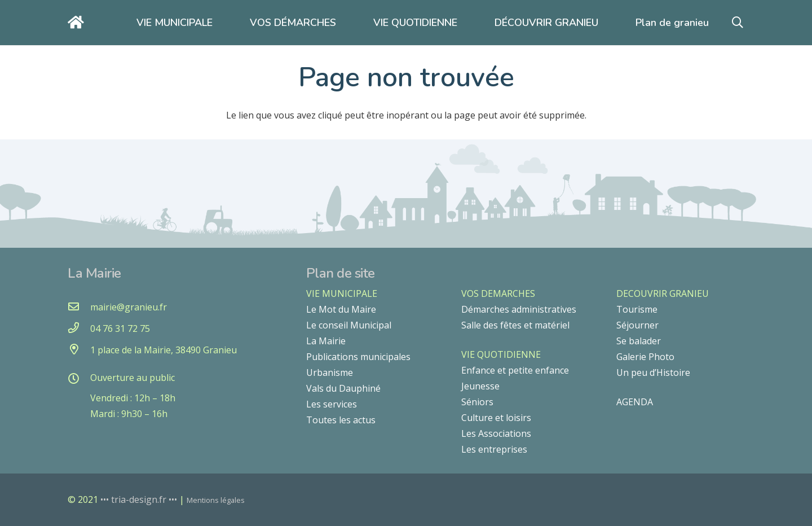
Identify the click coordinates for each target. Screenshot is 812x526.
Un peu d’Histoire (653, 372)
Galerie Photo (645, 357)
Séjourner (637, 325)
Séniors (477, 402)
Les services (332, 404)
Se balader (639, 341)
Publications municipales (358, 357)
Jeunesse (480, 386)
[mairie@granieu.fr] (79, 307)
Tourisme (637, 309)
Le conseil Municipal (349, 325)
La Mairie (326, 341)
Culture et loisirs (496, 418)
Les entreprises (494, 449)
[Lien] (79, 22)
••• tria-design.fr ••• (140, 499)
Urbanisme (330, 372)
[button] (738, 23)
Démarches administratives (519, 309)
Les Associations (496, 433)
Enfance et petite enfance (515, 370)
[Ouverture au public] (79, 379)
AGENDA (635, 402)
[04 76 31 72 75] (79, 328)
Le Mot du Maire (341, 309)
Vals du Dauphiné (343, 388)
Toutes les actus (341, 420)
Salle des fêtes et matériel (515, 325)
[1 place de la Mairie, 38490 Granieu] (79, 350)
